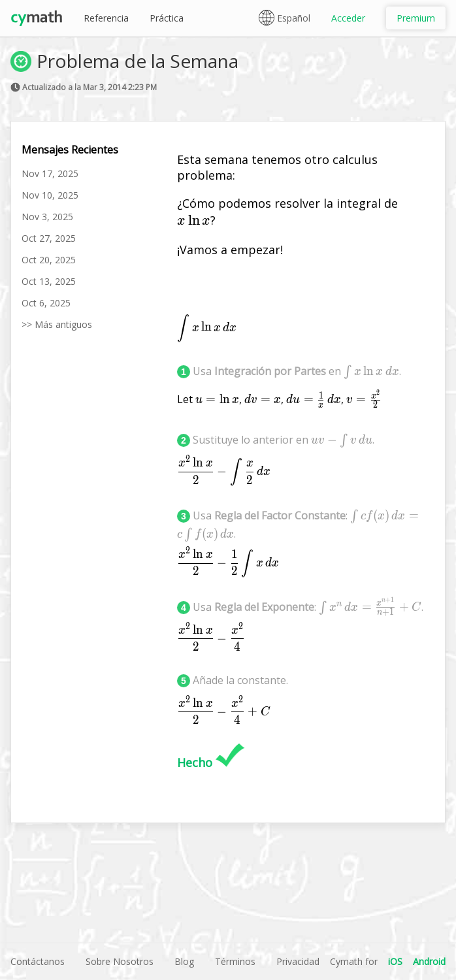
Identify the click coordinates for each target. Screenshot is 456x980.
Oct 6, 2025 (46, 303)
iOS (395, 961)
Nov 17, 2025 (50, 173)
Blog (184, 961)
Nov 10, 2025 (50, 195)
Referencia (106, 18)
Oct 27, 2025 (49, 238)
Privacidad (298, 961)
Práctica (167, 18)
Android (429, 961)
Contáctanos (38, 961)
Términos (235, 961)
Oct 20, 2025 (49, 260)
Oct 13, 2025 (49, 281)
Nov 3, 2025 (47, 217)
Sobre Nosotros (120, 961)
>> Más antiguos (57, 324)
